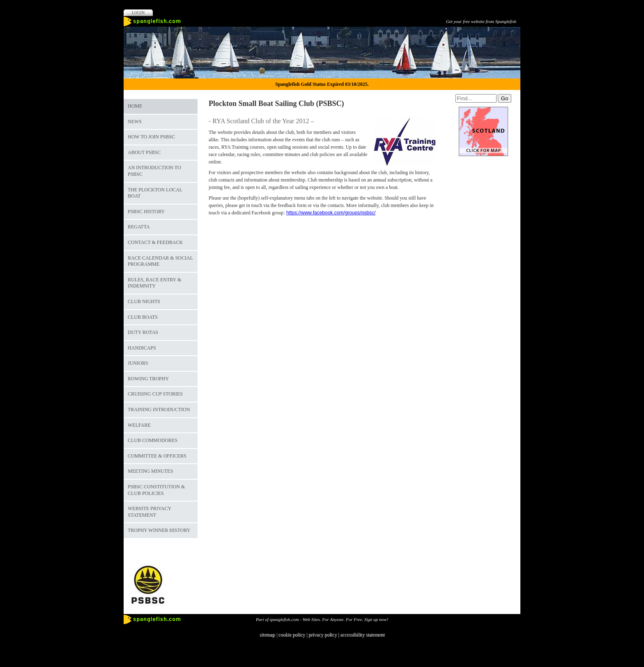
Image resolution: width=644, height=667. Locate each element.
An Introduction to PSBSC (154, 171)
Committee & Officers (157, 456)
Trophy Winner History (159, 530)
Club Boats (143, 317)
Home (135, 106)
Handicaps (142, 348)
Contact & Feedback (155, 242)
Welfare (139, 425)
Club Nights (144, 301)
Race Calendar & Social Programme (160, 261)
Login (138, 13)
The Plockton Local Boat (155, 193)
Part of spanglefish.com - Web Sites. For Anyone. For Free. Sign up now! (322, 619)
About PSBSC (144, 152)
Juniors (138, 363)
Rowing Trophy (148, 379)
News (135, 122)
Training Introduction (159, 409)
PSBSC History (146, 212)
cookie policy (291, 635)
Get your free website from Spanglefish (481, 21)
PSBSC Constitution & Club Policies (156, 490)
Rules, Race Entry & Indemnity (154, 283)
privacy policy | (324, 635)
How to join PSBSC (151, 137)
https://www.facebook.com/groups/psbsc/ (331, 213)
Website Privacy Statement (149, 512)
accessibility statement (362, 635)
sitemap (267, 635)
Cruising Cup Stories (155, 394)
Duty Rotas (143, 332)
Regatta (139, 227)
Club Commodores (153, 440)
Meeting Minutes (150, 471)
